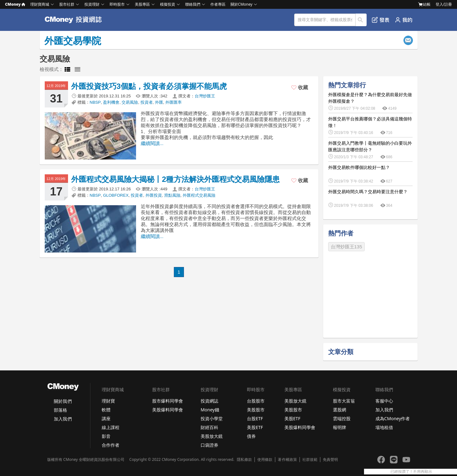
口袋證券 (209, 445)
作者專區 (218, 4)
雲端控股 (342, 418)
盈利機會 (111, 102)
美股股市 (256, 410)
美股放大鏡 (212, 436)
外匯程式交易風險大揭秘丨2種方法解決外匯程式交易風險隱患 (176, 179)
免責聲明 (330, 460)
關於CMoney (242, 4)
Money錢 (210, 410)
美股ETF (255, 427)
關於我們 (63, 401)
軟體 (106, 410)
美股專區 (142, 4)
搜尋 (361, 20)
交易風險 (130, 102)
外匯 (159, 102)
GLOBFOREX (116, 195)
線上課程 (111, 427)
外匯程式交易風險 (199, 195)
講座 (106, 418)
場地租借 (384, 427)
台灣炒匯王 (205, 96)
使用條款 (265, 460)
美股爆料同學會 (168, 410)
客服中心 (384, 401)
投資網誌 (209, 401)
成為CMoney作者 (393, 418)
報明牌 (340, 427)
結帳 (424, 4)
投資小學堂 (212, 418)
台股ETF (255, 418)
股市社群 (67, 4)
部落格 (60, 410)
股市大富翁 (344, 401)
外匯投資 (154, 195)
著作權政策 (287, 460)
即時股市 (117, 4)
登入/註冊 (444, 4)
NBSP (95, 102)
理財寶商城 (40, 4)
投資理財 (92, 4)
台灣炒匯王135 (346, 247)
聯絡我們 (193, 4)
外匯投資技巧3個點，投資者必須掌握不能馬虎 (149, 86)
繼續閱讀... (152, 143)
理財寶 (108, 401)
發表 (381, 20)
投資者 (147, 102)
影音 (106, 436)
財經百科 (209, 427)
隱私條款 (244, 460)
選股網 (340, 410)
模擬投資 (168, 4)
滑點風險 (172, 195)
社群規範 (310, 460)
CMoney (15, 4)
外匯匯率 (174, 102)
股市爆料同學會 (168, 401)
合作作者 (111, 445)
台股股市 (256, 401)
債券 (251, 436)
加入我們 (63, 419)
